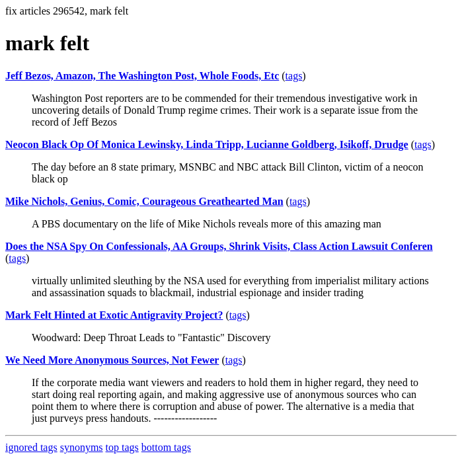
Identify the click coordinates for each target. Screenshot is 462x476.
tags (294, 76)
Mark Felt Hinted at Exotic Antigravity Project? (114, 315)
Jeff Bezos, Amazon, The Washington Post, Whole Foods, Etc (142, 76)
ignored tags (31, 447)
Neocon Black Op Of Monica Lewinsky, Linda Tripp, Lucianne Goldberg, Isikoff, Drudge (207, 144)
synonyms (82, 447)
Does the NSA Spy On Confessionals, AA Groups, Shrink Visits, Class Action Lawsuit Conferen (219, 246)
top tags (122, 447)
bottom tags (166, 447)
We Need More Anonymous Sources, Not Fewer (112, 360)
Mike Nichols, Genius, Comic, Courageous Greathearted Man (144, 201)
